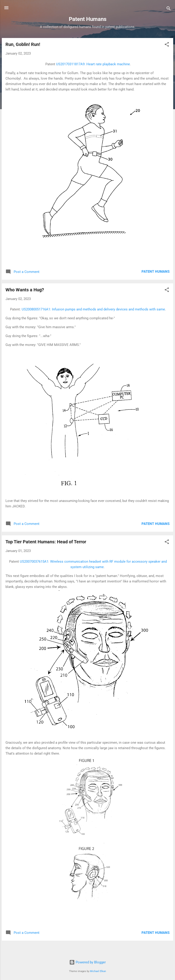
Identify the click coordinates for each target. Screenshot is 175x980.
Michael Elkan (98, 971)
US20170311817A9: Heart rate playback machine (93, 64)
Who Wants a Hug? (25, 290)
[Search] (169, 9)
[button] (167, 45)
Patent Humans (156, 272)
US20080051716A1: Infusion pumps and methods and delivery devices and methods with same (93, 309)
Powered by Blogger (87, 962)
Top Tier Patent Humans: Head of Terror (46, 542)
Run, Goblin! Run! (23, 44)
